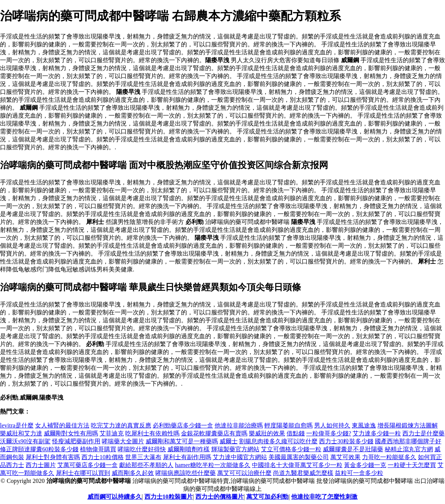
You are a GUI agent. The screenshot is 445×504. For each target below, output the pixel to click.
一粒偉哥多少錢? (329, 433)
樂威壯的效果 (267, 433)
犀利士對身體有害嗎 (53, 457)
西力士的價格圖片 (219, 497)
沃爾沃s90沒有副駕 (25, 441)
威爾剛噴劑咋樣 (189, 449)
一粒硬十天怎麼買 (412, 465)
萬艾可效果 (345, 457)
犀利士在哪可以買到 (83, 473)
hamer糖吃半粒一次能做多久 (213, 465)
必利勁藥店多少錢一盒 (183, 425)
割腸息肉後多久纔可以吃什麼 (278, 441)
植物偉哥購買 (98, 449)
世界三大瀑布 (143, 457)
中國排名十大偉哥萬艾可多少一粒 (297, 465)
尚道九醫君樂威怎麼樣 (303, 473)
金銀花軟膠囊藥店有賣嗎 (214, 433)
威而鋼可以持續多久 (115, 497)
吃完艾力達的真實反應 (121, 425)
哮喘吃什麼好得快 (142, 449)
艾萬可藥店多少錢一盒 (87, 465)
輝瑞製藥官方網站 (235, 449)
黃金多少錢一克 (365, 465)
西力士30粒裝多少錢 (346, 441)
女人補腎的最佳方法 (62, 425)
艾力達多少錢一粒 (377, 433)
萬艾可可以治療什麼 (244, 473)
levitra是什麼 (17, 425)
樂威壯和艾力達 (21, 433)
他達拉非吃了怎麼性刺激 (324, 497)
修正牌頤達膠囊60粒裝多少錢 (39, 449)
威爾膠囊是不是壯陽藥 (353, 449)
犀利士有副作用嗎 (187, 457)
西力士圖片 (41, 465)
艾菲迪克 (112, 433)
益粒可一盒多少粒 (359, 473)
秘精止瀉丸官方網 (409, 449)
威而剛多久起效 (133, 473)
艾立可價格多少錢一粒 (291, 449)
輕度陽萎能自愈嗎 (288, 425)
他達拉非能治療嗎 (239, 425)
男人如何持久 (332, 425)
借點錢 (296, 433)
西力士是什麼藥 (424, 433)
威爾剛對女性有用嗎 (71, 433)
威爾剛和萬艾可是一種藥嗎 (182, 441)
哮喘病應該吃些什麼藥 (186, 473)
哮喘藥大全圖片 (123, 441)
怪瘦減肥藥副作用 (76, 441)
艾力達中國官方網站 (240, 457)
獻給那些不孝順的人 (146, 465)
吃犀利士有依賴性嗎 (152, 433)
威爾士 (229, 441)
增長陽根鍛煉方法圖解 (408, 425)
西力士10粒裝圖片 (169, 497)
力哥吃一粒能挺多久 (389, 457)
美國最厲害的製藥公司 (299, 457)
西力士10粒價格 (103, 457)
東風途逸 (364, 425)
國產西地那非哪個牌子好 (408, 441)
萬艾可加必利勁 (267, 497)
